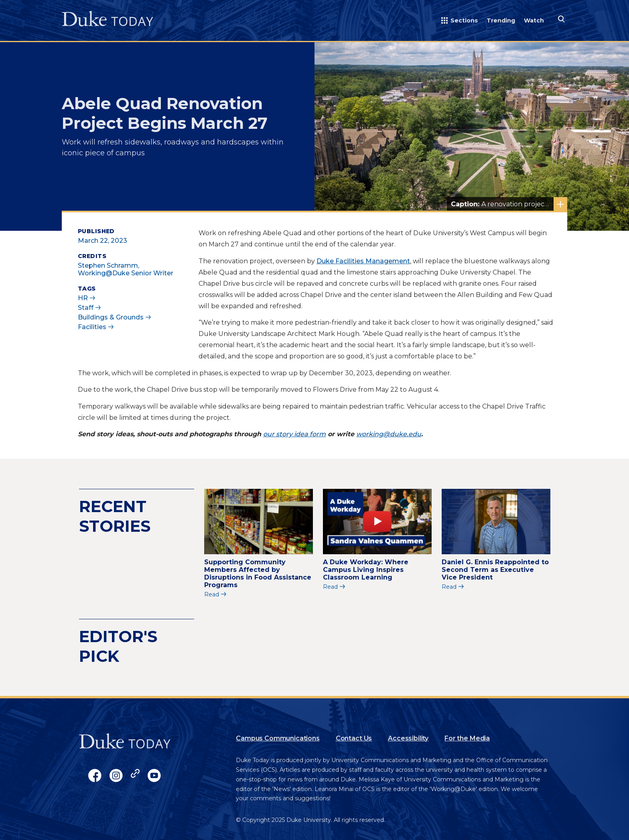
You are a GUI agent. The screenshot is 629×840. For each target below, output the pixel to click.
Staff (86, 308)
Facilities (92, 327)
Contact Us (354, 738)
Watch (534, 20)
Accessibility (408, 738)
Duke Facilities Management (363, 261)
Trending (501, 20)
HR (83, 298)
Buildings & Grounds (111, 317)
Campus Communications (278, 738)
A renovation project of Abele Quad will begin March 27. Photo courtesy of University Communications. (509, 204)
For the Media (467, 738)
